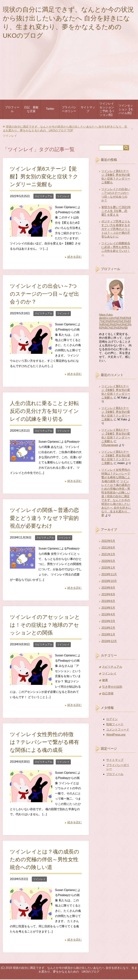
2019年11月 (109, 575)
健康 (105, 681)
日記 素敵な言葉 (31, 110)
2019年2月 (108, 628)
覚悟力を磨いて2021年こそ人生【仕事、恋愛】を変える (116, 212)
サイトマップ (88, 110)
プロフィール (12, 110)
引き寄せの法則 (112, 687)
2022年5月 (108, 542)
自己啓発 (108, 694)
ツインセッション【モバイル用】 (126, 110)
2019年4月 (108, 615)
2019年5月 (108, 608)
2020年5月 (108, 562)
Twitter (50, 109)
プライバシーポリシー (69, 110)
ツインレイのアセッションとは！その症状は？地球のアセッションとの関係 (45, 625)
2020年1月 (108, 568)
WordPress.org (116, 735)
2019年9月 (108, 588)
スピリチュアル (43, 197)
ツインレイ (63, 197)
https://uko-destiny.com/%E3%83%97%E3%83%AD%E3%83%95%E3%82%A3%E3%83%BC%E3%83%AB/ (115, 322)
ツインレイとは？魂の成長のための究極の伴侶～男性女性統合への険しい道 (45, 860)
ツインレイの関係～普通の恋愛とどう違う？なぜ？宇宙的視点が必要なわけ (44, 519)
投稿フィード (115, 725)
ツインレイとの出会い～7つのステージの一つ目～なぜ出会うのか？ (44, 294)
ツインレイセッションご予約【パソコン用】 (107, 110)
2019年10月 (109, 582)
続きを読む (75, 258)
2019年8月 (108, 595)
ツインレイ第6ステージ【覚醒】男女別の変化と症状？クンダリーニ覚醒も (44, 177)
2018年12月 (109, 642)
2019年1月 (108, 635)
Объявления (110, 446)
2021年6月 (108, 548)
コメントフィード (118, 730)
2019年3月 (108, 622)
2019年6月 (108, 602)
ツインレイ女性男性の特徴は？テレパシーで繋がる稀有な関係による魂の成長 (44, 743)
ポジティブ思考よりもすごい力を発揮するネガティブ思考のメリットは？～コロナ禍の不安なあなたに (116, 230)
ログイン (112, 720)
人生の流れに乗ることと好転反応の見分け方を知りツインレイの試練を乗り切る (44, 412)
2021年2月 (108, 555)
